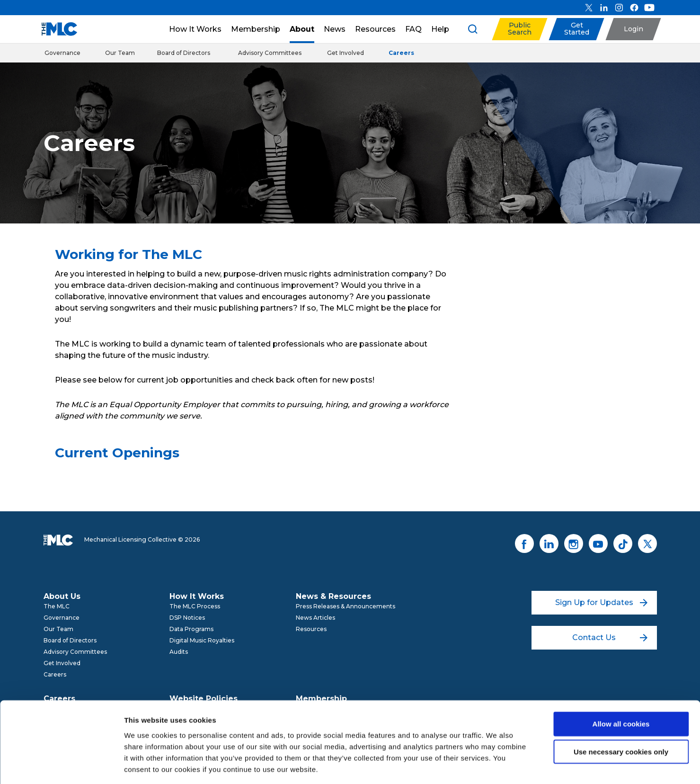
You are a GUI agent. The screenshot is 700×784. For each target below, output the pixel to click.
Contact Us (610, 637)
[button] (519, 29)
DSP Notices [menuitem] (187, 618)
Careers (401, 53)
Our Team (120, 53)
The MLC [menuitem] (57, 606)
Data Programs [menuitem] (191, 629)
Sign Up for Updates (601, 602)
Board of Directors (184, 53)
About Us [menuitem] (62, 596)
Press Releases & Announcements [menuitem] (346, 606)
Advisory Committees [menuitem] (75, 652)
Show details (497, 765)
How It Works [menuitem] (197, 596)
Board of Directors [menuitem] (70, 640)
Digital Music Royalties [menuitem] (202, 640)
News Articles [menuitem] (315, 618)
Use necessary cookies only (621, 710)
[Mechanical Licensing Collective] (55, 29)
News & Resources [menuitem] (333, 596)
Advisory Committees (270, 53)
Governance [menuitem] (62, 618)
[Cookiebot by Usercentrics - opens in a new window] (61, 766)
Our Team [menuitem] (58, 629)
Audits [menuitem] (179, 652)
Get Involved (346, 53)
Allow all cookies (621, 682)
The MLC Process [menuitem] (195, 606)
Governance (62, 53)
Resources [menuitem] (311, 629)
